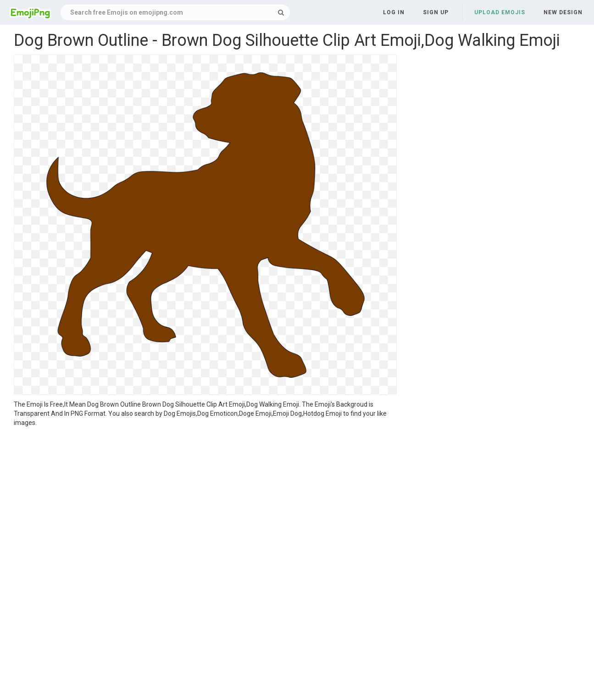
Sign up (436, 12)
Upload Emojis (500, 12)
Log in (394, 12)
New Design (563, 12)
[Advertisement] (205, 496)
